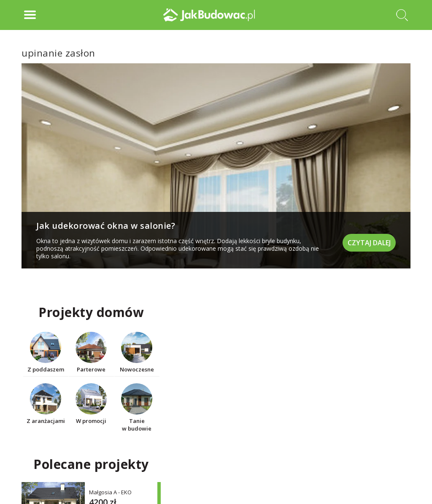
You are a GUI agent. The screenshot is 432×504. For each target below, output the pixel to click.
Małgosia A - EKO (110, 492)
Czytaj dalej (369, 243)
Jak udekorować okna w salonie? (106, 226)
